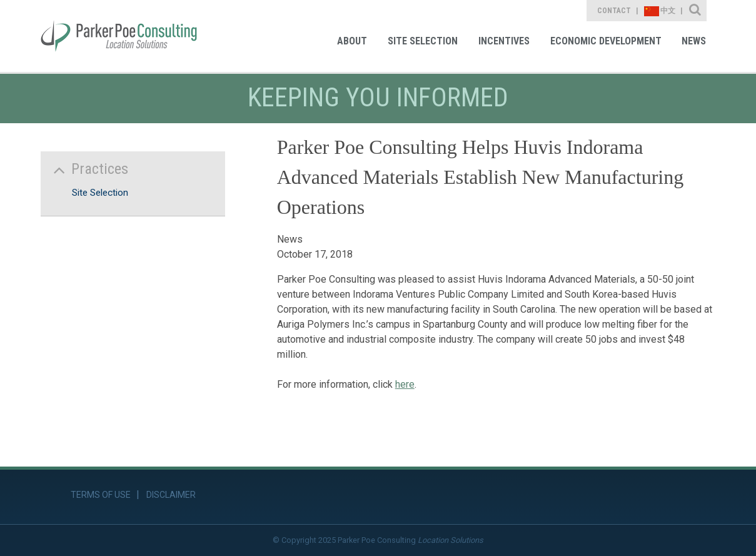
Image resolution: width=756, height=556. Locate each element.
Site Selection (100, 193)
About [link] (352, 41)
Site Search (696, 11)
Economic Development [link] (606, 41)
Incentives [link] (504, 41)
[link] (119, 36)
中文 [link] (660, 11)
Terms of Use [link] (101, 495)
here (405, 384)
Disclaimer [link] (171, 495)
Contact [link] (614, 11)
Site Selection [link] (423, 41)
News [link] (694, 41)
